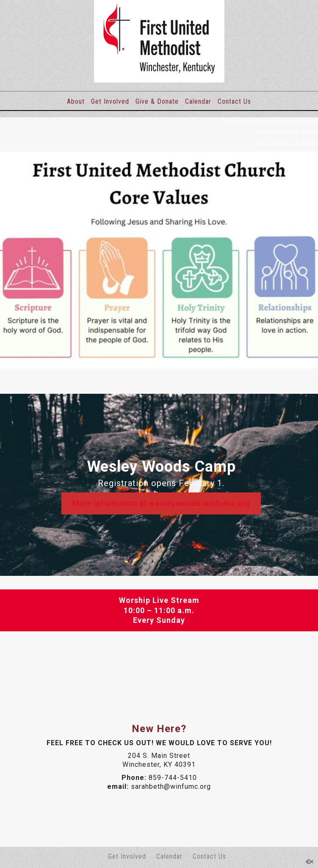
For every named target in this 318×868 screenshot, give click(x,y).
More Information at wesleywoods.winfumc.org (161, 503)
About (76, 101)
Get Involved (110, 101)
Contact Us (234, 101)
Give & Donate (157, 101)
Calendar (198, 101)
